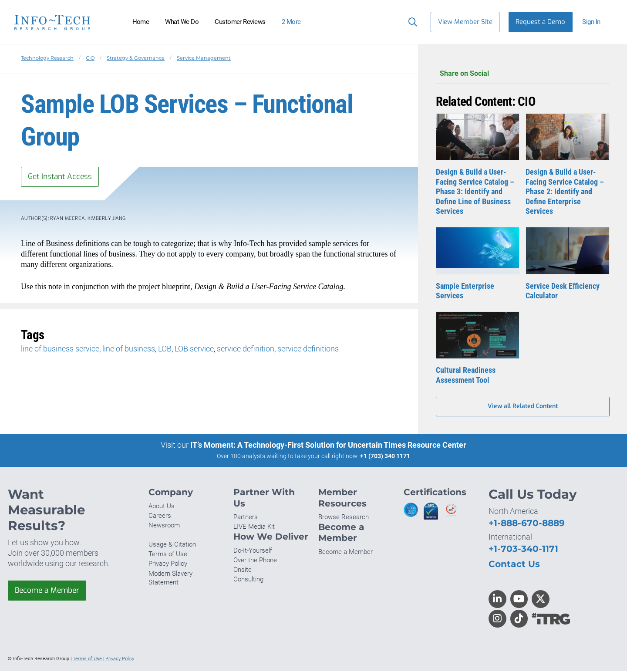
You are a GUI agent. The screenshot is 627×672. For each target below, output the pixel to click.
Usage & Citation (172, 546)
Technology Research (47, 58)
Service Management (204, 58)
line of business (129, 350)
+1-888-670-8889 (527, 524)
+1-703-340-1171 (523, 550)
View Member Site (465, 22)
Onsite (243, 571)
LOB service (194, 350)
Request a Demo (540, 22)
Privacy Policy (168, 565)
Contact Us (514, 565)
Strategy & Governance (136, 58)
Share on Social (523, 74)
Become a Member (49, 592)
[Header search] (411, 22)
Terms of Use (168, 555)
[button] (595, 22)
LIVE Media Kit (254, 528)
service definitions (308, 350)
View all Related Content (523, 407)
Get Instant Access (62, 177)
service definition (246, 350)
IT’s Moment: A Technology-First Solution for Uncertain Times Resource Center (328, 446)
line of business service (60, 350)
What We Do (182, 22)
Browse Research (344, 518)
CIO (90, 58)
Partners (246, 518)
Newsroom (164, 527)
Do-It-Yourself (253, 551)
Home (141, 22)
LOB (165, 350)
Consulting (248, 581)
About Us (162, 507)
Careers (160, 517)
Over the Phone (255, 561)
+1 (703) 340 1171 (385, 457)
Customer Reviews (240, 22)
